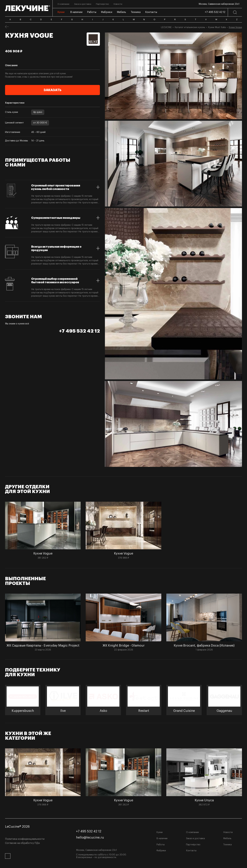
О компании (192, 832)
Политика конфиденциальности (25, 839)
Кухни (159, 832)
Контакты (191, 851)
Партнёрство (193, 845)
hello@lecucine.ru (90, 838)
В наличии (162, 839)
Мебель (227, 839)
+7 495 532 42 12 (215, 12)
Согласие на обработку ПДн (22, 843)
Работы (161, 845)
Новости (228, 832)
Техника (227, 845)
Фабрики (161, 851)
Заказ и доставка (195, 839)
